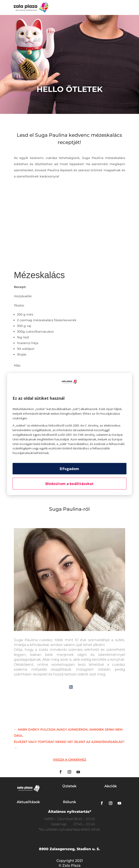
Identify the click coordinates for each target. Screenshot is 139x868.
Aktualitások (28, 802)
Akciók (111, 786)
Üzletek (69, 786)
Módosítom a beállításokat (69, 483)
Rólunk (69, 802)
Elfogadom (69, 469)
